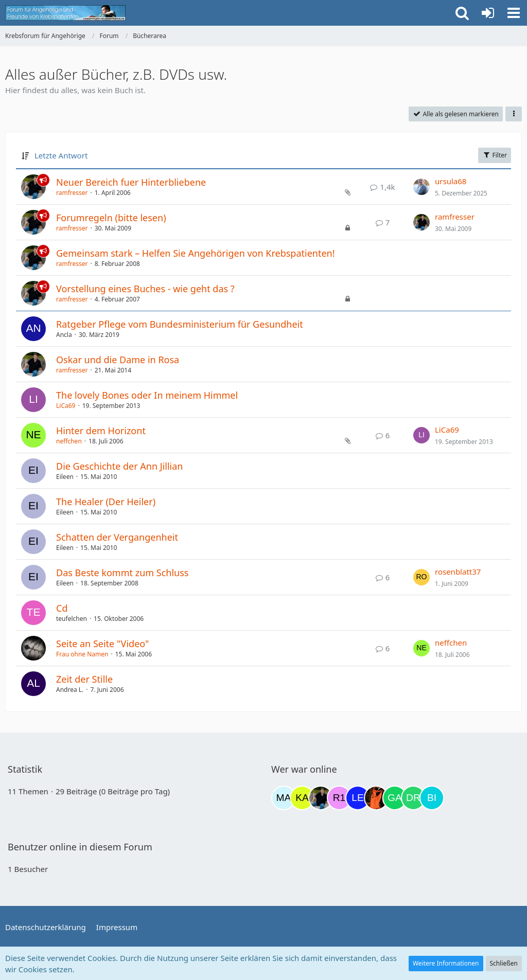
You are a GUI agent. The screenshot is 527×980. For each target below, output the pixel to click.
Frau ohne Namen (82, 654)
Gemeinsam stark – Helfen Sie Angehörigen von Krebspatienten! (196, 253)
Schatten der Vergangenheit (117, 537)
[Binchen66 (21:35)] (432, 798)
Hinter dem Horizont (101, 431)
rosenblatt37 (458, 572)
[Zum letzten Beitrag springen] (421, 187)
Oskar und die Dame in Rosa (118, 360)
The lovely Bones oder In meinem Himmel (147, 395)
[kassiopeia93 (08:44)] (302, 798)
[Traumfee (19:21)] (376, 798)
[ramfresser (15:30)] (321, 798)
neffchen (69, 441)
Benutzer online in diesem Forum (80, 847)
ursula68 (451, 181)
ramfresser (72, 193)
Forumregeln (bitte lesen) (111, 218)
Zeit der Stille (84, 679)
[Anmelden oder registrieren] (488, 13)
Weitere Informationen (446, 963)
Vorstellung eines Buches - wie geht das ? (145, 289)
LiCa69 (66, 406)
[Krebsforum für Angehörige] (65, 13)
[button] (514, 13)
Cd (62, 608)
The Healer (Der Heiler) (106, 502)
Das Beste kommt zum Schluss (122, 573)
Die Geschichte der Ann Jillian (119, 466)
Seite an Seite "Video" (102, 644)
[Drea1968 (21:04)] (413, 798)
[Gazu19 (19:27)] (395, 798)
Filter (495, 155)
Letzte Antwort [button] (61, 155)
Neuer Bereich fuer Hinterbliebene (131, 182)
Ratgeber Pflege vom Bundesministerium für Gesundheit (180, 324)
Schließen (504, 963)
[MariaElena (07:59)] (284, 798)
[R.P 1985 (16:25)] (339, 798)
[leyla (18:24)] (358, 798)
